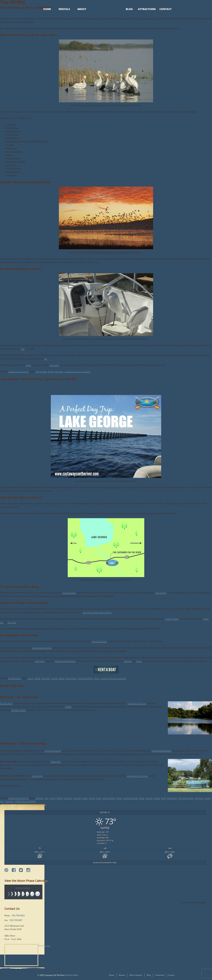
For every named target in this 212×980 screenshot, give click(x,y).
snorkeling (199, 798)
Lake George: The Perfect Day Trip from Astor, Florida (38, 379)
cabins (28, 365)
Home (44, 9)
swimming (9, 801)
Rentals (62, 9)
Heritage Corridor (18, 710)
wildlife (68, 707)
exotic (99, 798)
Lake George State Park (42, 648)
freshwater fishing (85, 678)
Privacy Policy (72, 975)
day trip (54, 678)
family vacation (109, 798)
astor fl (30, 678)
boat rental (59, 371)
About (79, 9)
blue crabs (12, 622)
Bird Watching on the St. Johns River (26, 7)
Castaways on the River (181, 658)
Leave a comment (83, 371)
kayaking (149, 798)
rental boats (40, 661)
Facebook (128, 661)
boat (23, 349)
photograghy (172, 798)
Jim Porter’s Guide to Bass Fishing (97, 612)
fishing (61, 678)
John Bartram (161, 593)
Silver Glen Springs (53, 751)
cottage (85, 798)
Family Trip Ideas (12, 686)
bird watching (41, 371)
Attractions (143, 9)
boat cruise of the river (137, 703)
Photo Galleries (136, 975)
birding (51, 371)
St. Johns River (6, 703)
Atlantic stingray (172, 619)
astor (47, 798)
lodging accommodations (65, 661)
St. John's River (15, 678)
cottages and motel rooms (138, 776)
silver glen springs (186, 798)
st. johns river (70, 371)
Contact (162, 9)
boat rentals (54, 365)
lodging (157, 798)
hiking (97, 678)
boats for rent (37, 776)
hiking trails (56, 762)
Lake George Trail (99, 641)
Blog (126, 9)
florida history (71, 678)
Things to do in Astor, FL (18, 371)
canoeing (77, 798)
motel (163, 798)
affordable (40, 798)
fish (46, 359)
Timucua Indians (69, 593)
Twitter (139, 661)
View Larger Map (44, 946)
